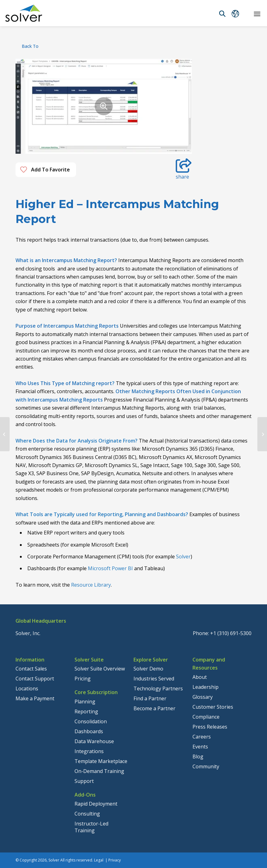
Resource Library (91, 585)
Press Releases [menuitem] (210, 727)
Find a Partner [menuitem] (150, 698)
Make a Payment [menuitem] (35, 698)
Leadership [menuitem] (206, 687)
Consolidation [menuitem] (91, 721)
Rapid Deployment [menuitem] (96, 804)
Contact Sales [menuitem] (31, 669)
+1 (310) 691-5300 (231, 633)
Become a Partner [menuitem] (154, 708)
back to (30, 46)
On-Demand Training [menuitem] (99, 771)
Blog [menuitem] (198, 757)
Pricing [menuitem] (83, 679)
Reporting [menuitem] (86, 711)
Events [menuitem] (200, 747)
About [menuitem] (200, 677)
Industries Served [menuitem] (154, 679)
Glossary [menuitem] (203, 697)
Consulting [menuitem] (87, 814)
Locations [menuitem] (27, 688)
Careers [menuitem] (202, 737)
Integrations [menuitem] (89, 751)
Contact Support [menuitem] (35, 679)
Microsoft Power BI (110, 568)
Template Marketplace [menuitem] (101, 761)
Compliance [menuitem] (206, 717)
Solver (183, 557)
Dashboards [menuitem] (89, 731)
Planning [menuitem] (85, 702)
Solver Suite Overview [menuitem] (100, 669)
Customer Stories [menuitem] (213, 707)
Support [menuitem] (84, 781)
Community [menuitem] (206, 766)
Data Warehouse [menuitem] (94, 741)
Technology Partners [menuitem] (158, 688)
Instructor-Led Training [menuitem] (91, 827)
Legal (99, 860)
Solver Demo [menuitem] (148, 669)
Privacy (115, 860)
